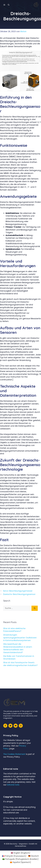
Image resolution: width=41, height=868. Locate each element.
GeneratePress (20, 846)
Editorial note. (13, 785)
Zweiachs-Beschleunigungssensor (19, 594)
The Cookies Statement (14, 754)
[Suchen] (35, 608)
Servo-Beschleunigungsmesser (18, 591)
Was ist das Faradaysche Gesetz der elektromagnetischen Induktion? (20, 664)
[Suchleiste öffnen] (9, 5)
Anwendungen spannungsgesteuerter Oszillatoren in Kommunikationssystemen (20, 638)
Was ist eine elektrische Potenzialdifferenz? (14, 630)
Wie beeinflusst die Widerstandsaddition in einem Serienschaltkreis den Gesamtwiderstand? (18, 648)
